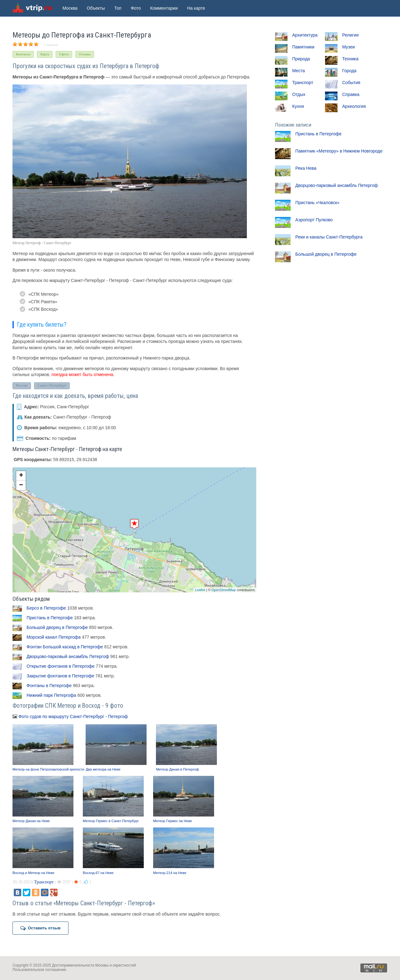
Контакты (23, 54)
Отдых (299, 94)
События (351, 83)
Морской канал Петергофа (54, 637)
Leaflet (200, 590)
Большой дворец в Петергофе (57, 627)
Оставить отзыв (40, 928)
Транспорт (44, 882)
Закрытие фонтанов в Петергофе (60, 676)
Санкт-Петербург (52, 385)
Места (299, 71)
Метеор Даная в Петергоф (177, 769)
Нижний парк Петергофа (51, 695)
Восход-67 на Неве (98, 873)
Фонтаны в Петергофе (49, 686)
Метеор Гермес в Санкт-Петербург (111, 821)
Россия (22, 385)
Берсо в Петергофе (46, 608)
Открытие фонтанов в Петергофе (61, 666)
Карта (45, 54)
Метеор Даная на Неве (31, 821)
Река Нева (306, 168)
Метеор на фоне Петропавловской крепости (48, 769)
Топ (118, 8)
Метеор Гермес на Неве (172, 821)
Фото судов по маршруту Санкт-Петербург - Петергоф (73, 716)
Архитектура (305, 35)
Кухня (298, 106)
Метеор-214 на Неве (170, 873)
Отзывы (85, 54)
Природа (301, 59)
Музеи (349, 47)
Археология (354, 106)
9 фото (64, 54)
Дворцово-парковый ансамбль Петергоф (68, 656)
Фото (136, 8)
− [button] (21, 485)
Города (349, 71)
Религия (350, 35)
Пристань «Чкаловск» (317, 203)
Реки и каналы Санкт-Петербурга (329, 237)
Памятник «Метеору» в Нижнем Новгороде (339, 151)
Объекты (96, 8)
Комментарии (164, 8)
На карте (196, 8)
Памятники (303, 47)
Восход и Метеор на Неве (33, 873)
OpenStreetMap (224, 590)
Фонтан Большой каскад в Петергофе (65, 647)
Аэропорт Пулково (314, 220)
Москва (70, 8)
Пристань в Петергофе (50, 618)
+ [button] (21, 476)
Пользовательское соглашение (39, 970)
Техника (350, 59)
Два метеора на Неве (103, 769)
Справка (351, 94)
